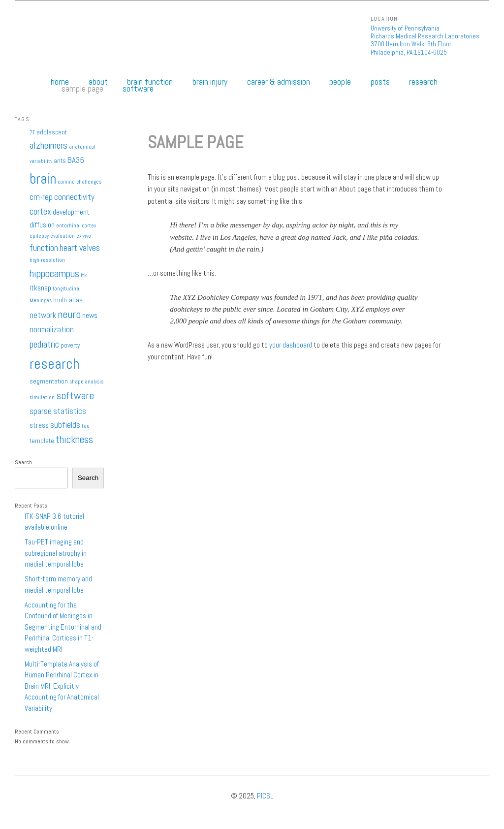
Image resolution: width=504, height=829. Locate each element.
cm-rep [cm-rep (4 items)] (41, 197)
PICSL (265, 796)
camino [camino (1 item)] (66, 182)
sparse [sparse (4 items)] (41, 411)
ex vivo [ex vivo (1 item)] (84, 236)
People (340, 82)
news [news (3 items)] (90, 316)
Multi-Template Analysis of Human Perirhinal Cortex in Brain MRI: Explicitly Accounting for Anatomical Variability (62, 686)
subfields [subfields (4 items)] (65, 425)
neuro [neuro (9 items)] (69, 314)
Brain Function (150, 82)
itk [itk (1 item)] (84, 275)
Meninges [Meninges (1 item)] (41, 301)
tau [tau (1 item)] (86, 426)
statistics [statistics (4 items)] (70, 411)
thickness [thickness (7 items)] (74, 440)
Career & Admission (279, 82)
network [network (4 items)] (43, 315)
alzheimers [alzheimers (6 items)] (48, 145)
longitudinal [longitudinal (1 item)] (67, 289)
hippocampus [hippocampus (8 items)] (54, 273)
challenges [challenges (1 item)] (89, 182)
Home (60, 82)
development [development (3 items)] (71, 212)
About (98, 82)
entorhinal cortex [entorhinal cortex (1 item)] (76, 226)
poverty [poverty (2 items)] (70, 345)
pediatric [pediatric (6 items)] (44, 344)
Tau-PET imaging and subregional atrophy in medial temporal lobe (56, 553)
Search (23, 462)
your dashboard (291, 345)
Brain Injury (210, 82)
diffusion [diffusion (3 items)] (42, 225)
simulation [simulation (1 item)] (42, 398)
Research (423, 82)
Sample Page (82, 89)
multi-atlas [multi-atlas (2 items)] (68, 300)
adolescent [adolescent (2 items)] (52, 132)
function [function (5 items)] (44, 248)
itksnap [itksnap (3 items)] (40, 288)
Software (138, 89)
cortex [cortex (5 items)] (40, 211)
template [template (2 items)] (42, 441)
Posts (380, 82)
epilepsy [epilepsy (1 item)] (39, 236)
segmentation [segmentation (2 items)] (49, 381)
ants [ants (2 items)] (60, 161)
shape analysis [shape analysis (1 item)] (86, 382)
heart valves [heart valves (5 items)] (80, 248)
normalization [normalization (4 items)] (52, 329)
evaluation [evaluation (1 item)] (63, 236)
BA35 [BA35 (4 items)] (76, 160)
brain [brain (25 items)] (43, 179)
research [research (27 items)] (55, 364)
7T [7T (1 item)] (32, 133)
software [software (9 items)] (75, 395)
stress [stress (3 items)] (39, 425)
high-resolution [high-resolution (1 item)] (47, 260)
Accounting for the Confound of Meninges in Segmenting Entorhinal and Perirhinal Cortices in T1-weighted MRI (63, 627)
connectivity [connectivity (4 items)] (74, 197)
